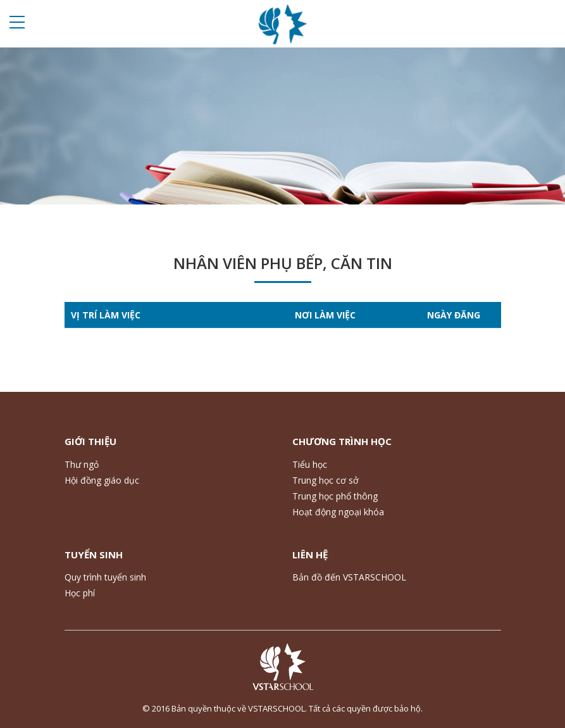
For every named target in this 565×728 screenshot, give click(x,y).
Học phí (80, 593)
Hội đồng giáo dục (102, 480)
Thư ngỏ (82, 464)
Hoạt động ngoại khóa (338, 512)
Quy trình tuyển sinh (105, 577)
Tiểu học (310, 464)
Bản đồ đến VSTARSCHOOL (349, 577)
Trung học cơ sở (326, 480)
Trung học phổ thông (335, 496)
